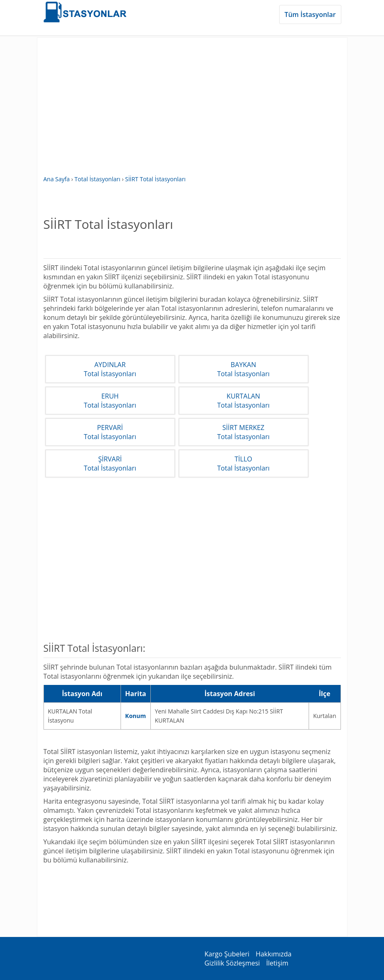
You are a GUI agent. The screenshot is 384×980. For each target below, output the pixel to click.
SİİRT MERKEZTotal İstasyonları (243, 432)
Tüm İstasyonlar (310, 14)
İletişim (277, 963)
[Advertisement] (192, 110)
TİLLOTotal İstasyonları (243, 464)
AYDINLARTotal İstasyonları (110, 369)
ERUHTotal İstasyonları (110, 401)
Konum (135, 716)
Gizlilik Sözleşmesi (232, 963)
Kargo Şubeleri (227, 954)
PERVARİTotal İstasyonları (110, 432)
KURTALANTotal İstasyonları (243, 401)
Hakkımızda (274, 954)
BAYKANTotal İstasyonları (243, 369)
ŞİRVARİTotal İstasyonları (110, 464)
